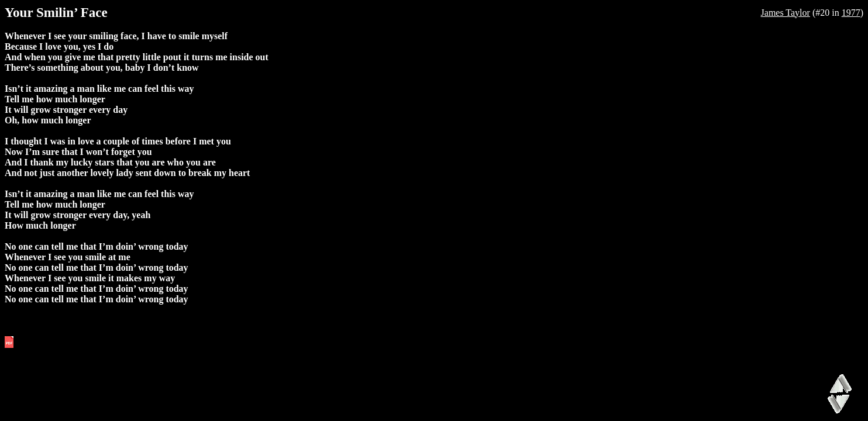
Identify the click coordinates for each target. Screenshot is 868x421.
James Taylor (786, 13)
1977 (851, 13)
